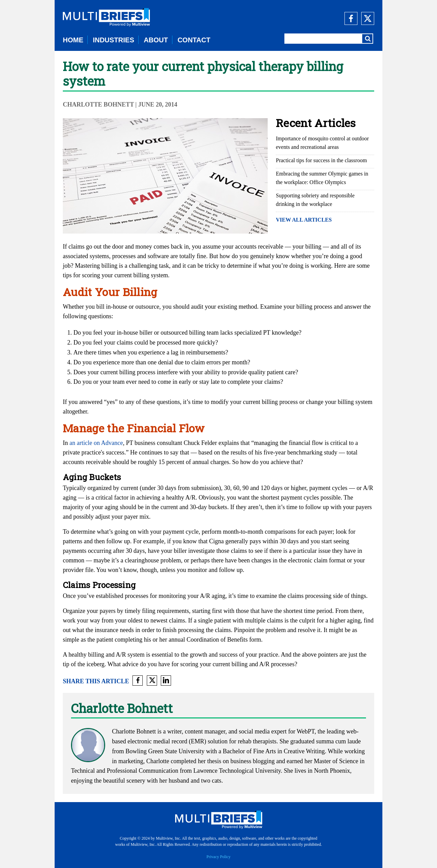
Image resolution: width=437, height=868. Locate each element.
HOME (73, 40)
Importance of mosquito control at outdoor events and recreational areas (322, 143)
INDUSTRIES (114, 40)
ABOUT (156, 40)
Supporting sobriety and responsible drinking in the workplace (315, 200)
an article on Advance (96, 443)
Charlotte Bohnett (98, 104)
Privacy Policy (218, 857)
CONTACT (194, 40)
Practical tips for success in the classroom (321, 160)
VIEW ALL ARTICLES (304, 220)
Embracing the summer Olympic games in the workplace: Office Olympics (322, 178)
